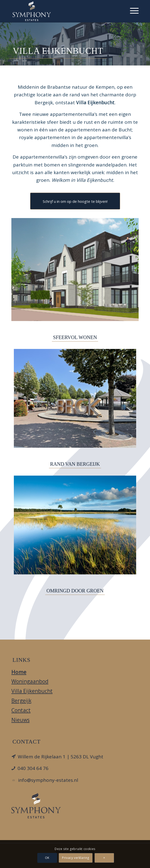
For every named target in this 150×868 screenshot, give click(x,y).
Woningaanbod (30, 681)
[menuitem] (132, 10)
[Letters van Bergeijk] (75, 398)
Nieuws (21, 720)
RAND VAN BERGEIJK (75, 464)
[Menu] (132, 10)
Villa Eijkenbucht (32, 691)
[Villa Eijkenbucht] (62, 11)
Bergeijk (21, 701)
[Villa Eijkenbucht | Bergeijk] (75, 270)
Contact (21, 710)
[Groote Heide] (75, 525)
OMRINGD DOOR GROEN (75, 591)
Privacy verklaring (76, 858)
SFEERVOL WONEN (75, 337)
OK (47, 858)
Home (19, 672)
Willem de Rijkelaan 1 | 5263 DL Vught (61, 757)
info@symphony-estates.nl (48, 780)
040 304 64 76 (33, 768)
